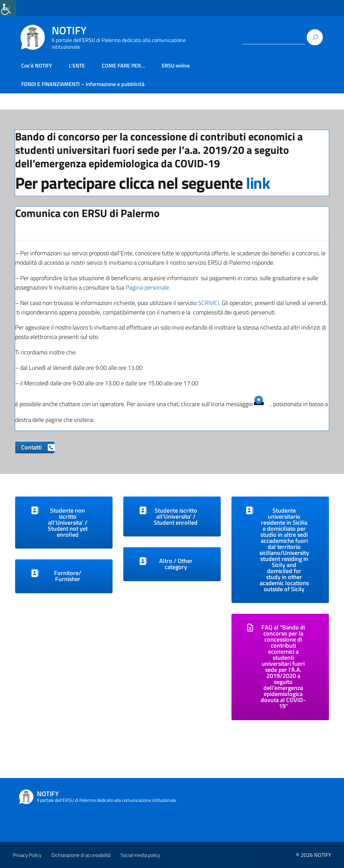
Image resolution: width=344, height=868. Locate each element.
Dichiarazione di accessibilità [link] (81, 855)
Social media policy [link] (140, 855)
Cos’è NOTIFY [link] (37, 66)
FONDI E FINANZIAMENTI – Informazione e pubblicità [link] (83, 84)
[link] (8, 8)
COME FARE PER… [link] (123, 66)
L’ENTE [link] (77, 66)
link (258, 183)
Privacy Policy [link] (27, 855)
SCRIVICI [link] (208, 303)
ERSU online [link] (176, 66)
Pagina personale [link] (147, 287)
